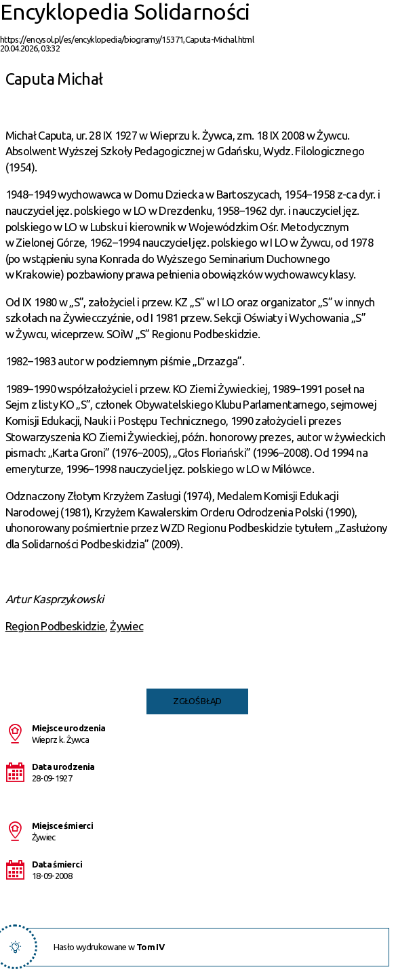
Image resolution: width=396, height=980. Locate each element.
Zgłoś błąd (197, 701)
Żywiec (126, 626)
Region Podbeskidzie (56, 626)
